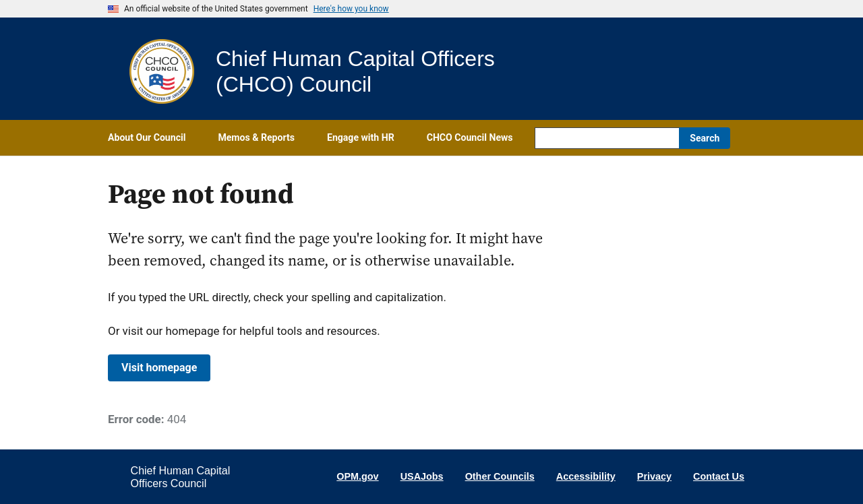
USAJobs (422, 476)
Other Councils (500, 476)
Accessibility (586, 476)
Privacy (654, 476)
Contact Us (719, 476)
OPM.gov (357, 476)
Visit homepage (159, 368)
